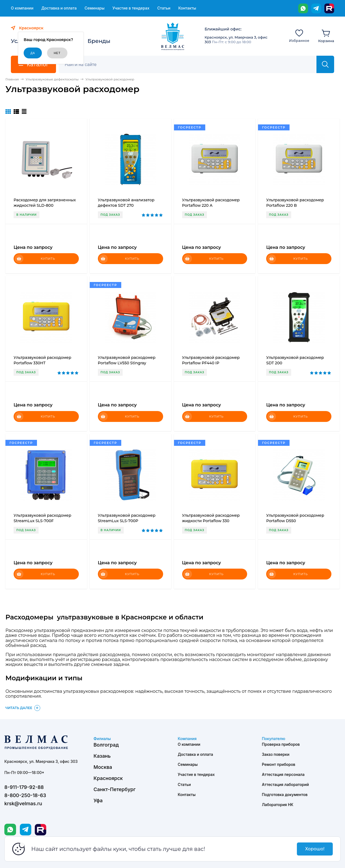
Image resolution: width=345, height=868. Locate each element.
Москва (103, 767)
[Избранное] (299, 36)
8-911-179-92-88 (24, 787)
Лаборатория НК (278, 805)
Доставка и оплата (59, 8)
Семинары (95, 8)
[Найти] (325, 64)
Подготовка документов (285, 795)
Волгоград (106, 745)
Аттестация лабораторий (285, 784)
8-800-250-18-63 (25, 795)
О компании (22, 8)
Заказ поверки (276, 754)
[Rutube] (329, 8)
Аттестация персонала (283, 774)
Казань (102, 756)
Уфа (98, 800)
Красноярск (108, 778)
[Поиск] (191, 64)
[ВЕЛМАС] (172, 36)
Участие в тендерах (131, 8)
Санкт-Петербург (115, 789)
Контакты (187, 8)
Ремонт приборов (279, 764)
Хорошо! (315, 849)
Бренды (99, 41)
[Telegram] (316, 8)
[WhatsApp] (303, 8)
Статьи (164, 8)
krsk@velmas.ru (23, 803)
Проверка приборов (281, 744)
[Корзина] (326, 36)
